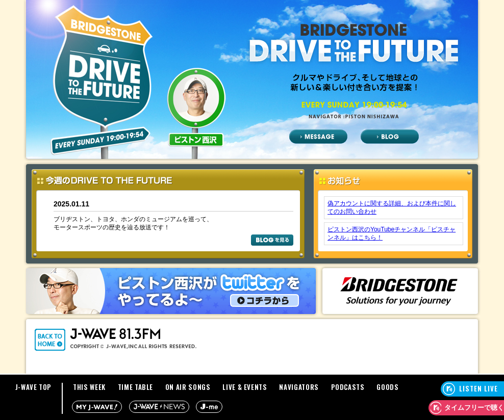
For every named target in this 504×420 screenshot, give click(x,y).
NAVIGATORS (299, 387)
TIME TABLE (136, 387)
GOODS (387, 387)
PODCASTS (348, 387)
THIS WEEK (89, 387)
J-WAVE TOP (34, 387)
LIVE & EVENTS (245, 387)
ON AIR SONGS (188, 387)
